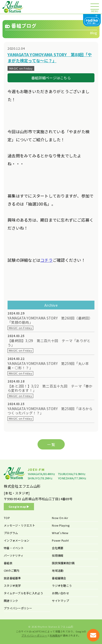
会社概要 (58, 548)
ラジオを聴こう (62, 586)
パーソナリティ (14, 555)
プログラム (11, 533)
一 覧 (51, 444)
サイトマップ (60, 601)
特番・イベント (14, 548)
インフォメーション (16, 540)
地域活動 (58, 570)
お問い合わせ (60, 593)
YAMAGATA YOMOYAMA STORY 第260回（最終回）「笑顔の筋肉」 (50, 320)
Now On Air (60, 518)
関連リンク (11, 601)
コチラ (46, 260)
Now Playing (61, 525)
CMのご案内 (12, 570)
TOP (7, 518)
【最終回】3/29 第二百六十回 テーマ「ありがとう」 (49, 343)
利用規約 (55, 635)
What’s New (60, 533)
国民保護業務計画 (63, 563)
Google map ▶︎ (19, 506)
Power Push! (60, 540)
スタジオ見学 (12, 586)
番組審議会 (59, 578)
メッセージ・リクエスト (19, 525)
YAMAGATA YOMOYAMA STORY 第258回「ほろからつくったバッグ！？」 (50, 411)
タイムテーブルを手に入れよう (24, 593)
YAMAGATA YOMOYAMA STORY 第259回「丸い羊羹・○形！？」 (48, 366)
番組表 (8, 563)
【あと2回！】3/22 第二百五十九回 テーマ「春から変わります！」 (50, 388)
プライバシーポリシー (18, 608)
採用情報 (58, 555)
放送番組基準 (12, 578)
